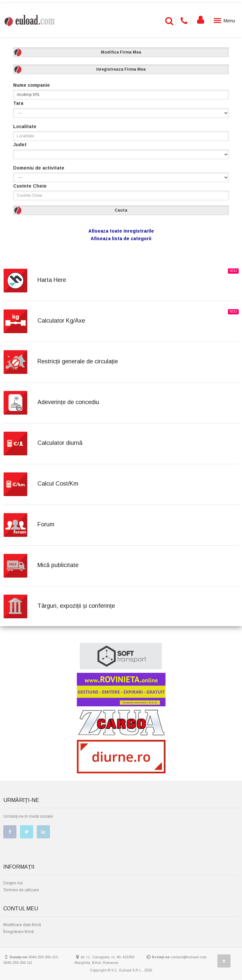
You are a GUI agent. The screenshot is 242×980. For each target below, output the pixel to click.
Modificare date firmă (22, 925)
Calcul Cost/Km (58, 484)
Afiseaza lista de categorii (121, 239)
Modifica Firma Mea (121, 52)
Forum (46, 524)
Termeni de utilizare (21, 890)
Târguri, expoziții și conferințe (76, 606)
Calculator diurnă (60, 443)
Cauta (121, 210)
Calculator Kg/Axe (61, 321)
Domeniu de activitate (39, 168)
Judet (20, 145)
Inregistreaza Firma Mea (121, 69)
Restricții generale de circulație (78, 361)
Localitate (25, 126)
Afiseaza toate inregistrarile (121, 231)
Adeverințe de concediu (68, 402)
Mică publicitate (58, 565)
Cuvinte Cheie (30, 186)
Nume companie (32, 85)
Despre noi (13, 883)
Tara (18, 103)
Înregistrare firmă (19, 932)
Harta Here (52, 280)
